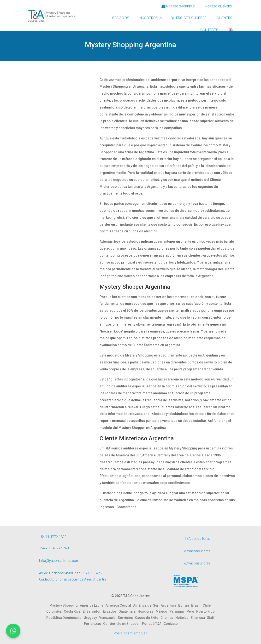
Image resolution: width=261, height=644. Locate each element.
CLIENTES (225, 18)
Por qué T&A (153, 624)
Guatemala (128, 611)
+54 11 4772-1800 (53, 537)
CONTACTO (209, 30)
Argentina (169, 605)
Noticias (183, 618)
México (163, 611)
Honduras (147, 611)
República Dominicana (65, 618)
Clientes (168, 618)
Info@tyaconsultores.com (59, 561)
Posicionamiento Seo (130, 633)
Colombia (55, 611)
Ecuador (111, 611)
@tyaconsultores (197, 551)
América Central (119, 605)
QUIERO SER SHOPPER (189, 18)
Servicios (126, 618)
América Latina (93, 605)
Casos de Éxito (148, 618)
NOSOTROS (149, 18)
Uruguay (91, 618)
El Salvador (93, 611)
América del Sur (147, 605)
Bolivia (185, 605)
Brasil (197, 605)
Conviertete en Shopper (123, 624)
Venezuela (108, 618)
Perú (191, 611)
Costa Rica (73, 611)
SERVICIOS (121, 18)
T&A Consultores (197, 539)
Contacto (171, 624)
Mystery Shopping (65, 605)
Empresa (199, 618)
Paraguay (178, 611)
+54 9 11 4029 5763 (54, 548)
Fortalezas (94, 624)
